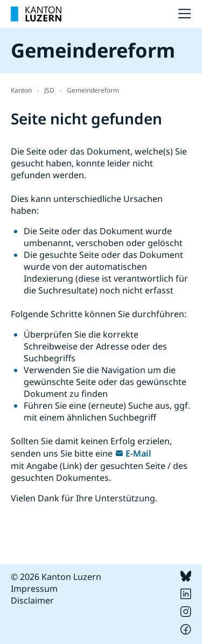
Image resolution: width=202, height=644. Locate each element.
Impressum (34, 589)
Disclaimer (32, 600)
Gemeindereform (93, 90)
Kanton (21, 90)
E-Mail (138, 453)
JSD (49, 90)
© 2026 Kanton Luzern (56, 577)
